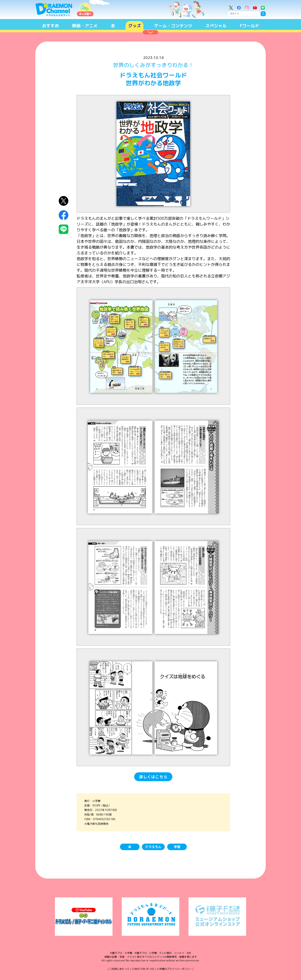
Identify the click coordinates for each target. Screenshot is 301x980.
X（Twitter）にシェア (64, 201)
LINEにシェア (64, 229)
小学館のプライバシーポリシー (174, 969)
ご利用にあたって (119, 969)
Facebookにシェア (64, 215)
